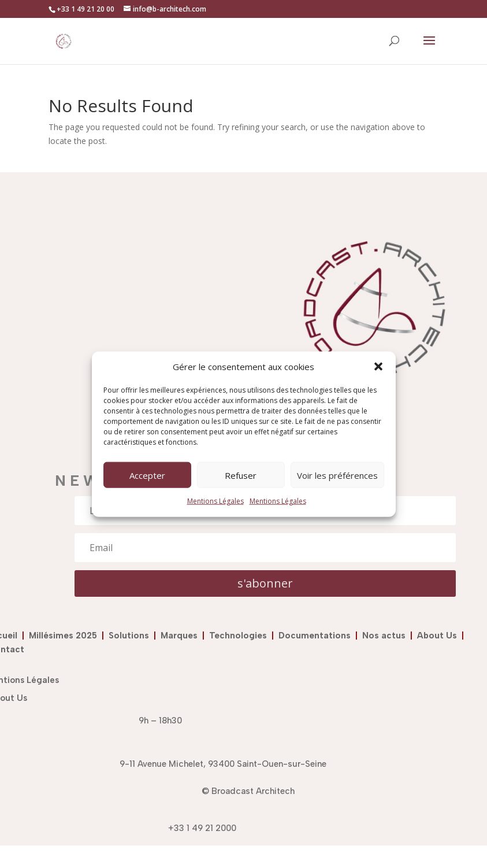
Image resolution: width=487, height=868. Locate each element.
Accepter (147, 475)
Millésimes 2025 (65, 636)
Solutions (131, 636)
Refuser (241, 475)
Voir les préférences (337, 475)
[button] (378, 367)
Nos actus (386, 636)
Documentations (315, 636)
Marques (179, 636)
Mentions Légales (215, 501)
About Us (437, 636)
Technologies (240, 636)
